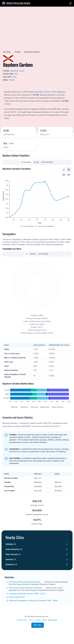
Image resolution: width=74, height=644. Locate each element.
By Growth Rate (47, 162)
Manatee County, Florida (46, 92)
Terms (31, 620)
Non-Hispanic (44, 254)
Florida (18, 52)
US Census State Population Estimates (25, 582)
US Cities (7, 52)
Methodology (53, 620)
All (64, 175)
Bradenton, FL (11, 564)
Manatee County (17, 71)
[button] (70, 3)
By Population (26, 162)
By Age (36, 162)
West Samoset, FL (13, 554)
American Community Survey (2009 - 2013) (27, 594)
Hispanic (33, 254)
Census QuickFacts (17, 597)
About (44, 620)
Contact (38, 620)
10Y (69, 175)
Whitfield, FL (11, 544)
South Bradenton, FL (14, 549)
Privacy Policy (22, 620)
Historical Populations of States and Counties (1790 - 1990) (34, 601)
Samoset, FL (11, 559)
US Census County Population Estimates (26, 588)
